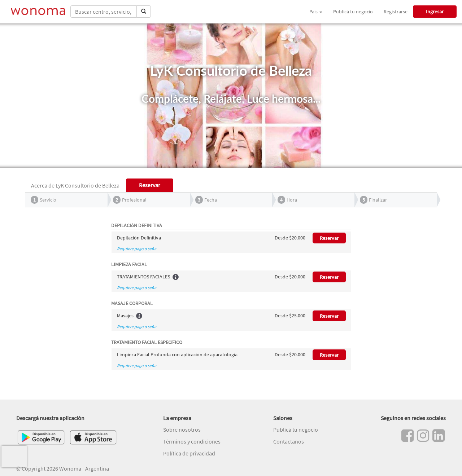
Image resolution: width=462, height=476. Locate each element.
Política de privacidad (189, 453)
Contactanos (289, 441)
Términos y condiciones (192, 441)
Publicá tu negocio (353, 12)
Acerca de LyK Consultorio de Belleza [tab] (75, 185)
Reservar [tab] (150, 185)
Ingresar (435, 12)
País (316, 12)
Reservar (329, 238)
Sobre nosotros (182, 429)
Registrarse (396, 12)
